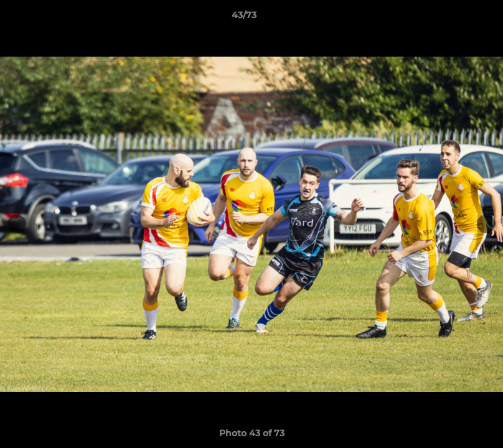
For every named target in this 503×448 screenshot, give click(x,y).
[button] (451, 18)
